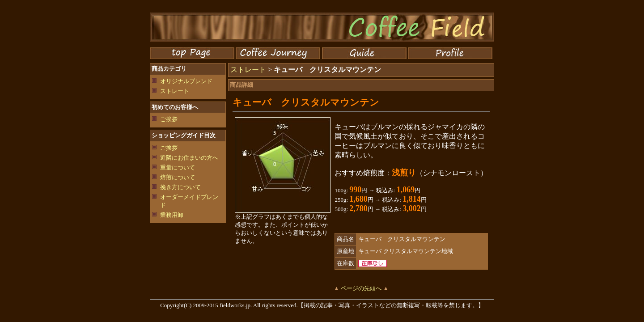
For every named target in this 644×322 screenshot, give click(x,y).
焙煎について (178, 177)
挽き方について (180, 187)
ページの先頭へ (361, 288)
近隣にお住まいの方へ (189, 158)
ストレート (175, 91)
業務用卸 (172, 215)
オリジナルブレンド (186, 81)
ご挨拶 (169, 119)
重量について (178, 167)
